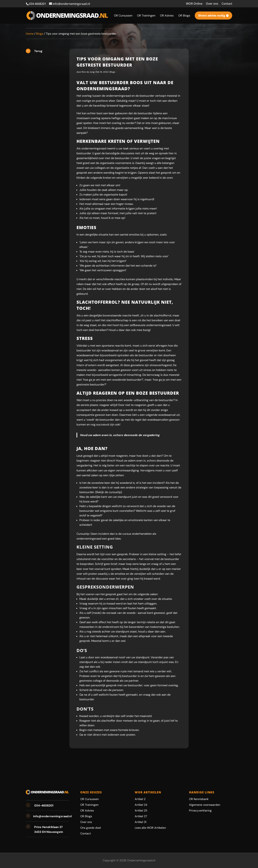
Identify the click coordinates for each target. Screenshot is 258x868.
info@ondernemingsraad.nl (52, 816)
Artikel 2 (140, 799)
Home (30, 34)
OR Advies (87, 811)
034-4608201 (38, 4)
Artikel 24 (141, 805)
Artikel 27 (141, 816)
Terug (38, 51)
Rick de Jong (88, 72)
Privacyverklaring (200, 811)
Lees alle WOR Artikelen (150, 828)
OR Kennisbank (199, 799)
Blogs (40, 34)
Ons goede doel (91, 828)
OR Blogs (86, 816)
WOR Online (194, 4)
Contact (227, 4)
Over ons (212, 4)
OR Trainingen (89, 805)
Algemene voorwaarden (205, 805)
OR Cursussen (89, 799)
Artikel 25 (141, 811)
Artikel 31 (141, 822)
